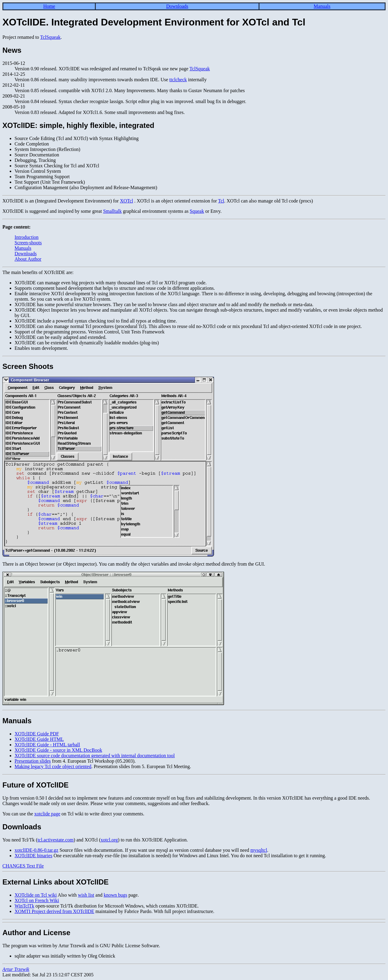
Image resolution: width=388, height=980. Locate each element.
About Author (28, 259)
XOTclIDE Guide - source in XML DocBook (58, 750)
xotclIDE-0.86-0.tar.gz (36, 850)
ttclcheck (178, 80)
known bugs (115, 895)
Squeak (197, 211)
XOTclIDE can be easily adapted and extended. (60, 337)
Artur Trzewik (16, 969)
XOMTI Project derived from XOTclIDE (54, 911)
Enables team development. (41, 348)
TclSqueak (50, 37)
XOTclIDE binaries (33, 856)
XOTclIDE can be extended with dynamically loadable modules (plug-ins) (87, 343)
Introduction (27, 237)
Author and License (36, 933)
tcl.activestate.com (56, 840)
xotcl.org (109, 840)
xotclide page (47, 814)
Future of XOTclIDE (35, 785)
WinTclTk (24, 906)
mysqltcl (259, 850)
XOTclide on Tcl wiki (36, 895)
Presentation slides (33, 761)
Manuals (322, 6)
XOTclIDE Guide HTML (39, 739)
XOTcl (127, 201)
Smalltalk (112, 211)
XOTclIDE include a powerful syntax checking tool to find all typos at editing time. (96, 321)
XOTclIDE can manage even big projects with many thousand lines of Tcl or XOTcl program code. (111, 283)
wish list (86, 895)
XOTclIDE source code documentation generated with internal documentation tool (95, 756)
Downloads (177, 6)
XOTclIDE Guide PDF (37, 734)
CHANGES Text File (23, 866)
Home (49, 6)
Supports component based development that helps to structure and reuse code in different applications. (115, 288)
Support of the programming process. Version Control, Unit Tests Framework (90, 332)
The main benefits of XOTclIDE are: (38, 272)
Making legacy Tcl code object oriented (53, 766)
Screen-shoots (28, 243)
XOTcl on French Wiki (37, 900)
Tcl (221, 201)
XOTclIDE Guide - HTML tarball (47, 745)
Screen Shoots (28, 366)
